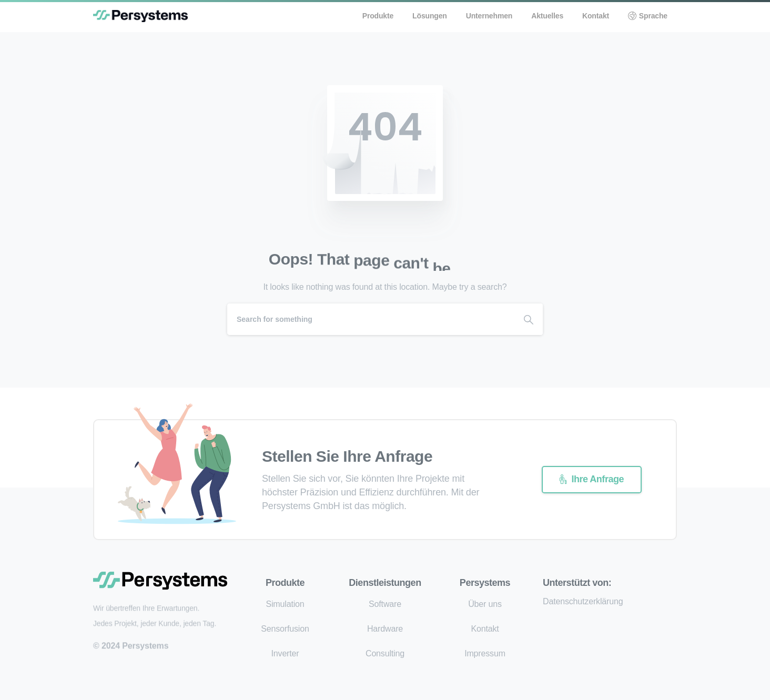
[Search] (371, 319)
